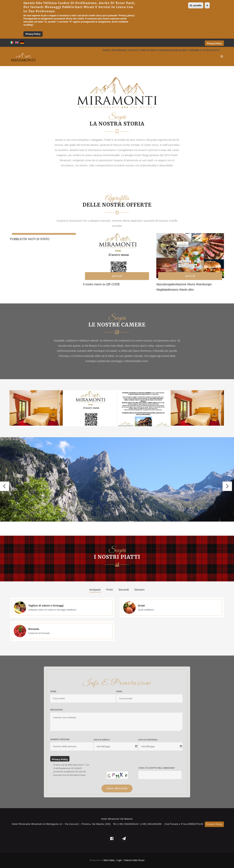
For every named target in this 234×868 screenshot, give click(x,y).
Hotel (75, 56)
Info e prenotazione (153, 56)
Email (119, 691)
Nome (53, 691)
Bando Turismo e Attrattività (195, 56)
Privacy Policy (33, 34)
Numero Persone (60, 739)
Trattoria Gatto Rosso (134, 860)
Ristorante (93, 56)
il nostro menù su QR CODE (102, 284)
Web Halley (109, 860)
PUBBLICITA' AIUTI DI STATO (30, 239)
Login (119, 860)
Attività (112, 56)
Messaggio (56, 710)
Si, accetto (196, 5)
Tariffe (128, 56)
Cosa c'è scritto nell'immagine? (157, 768)
